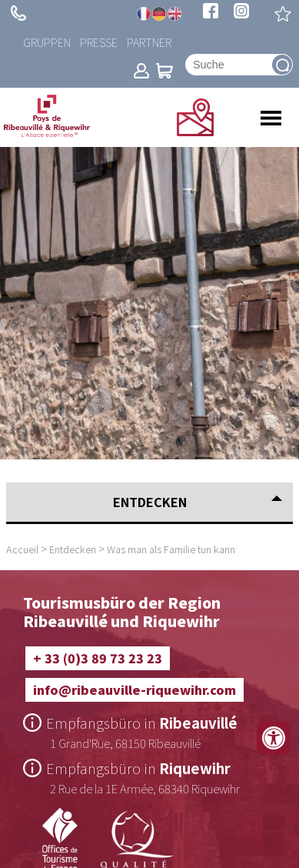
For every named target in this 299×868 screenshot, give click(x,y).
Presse (99, 42)
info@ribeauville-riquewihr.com (135, 689)
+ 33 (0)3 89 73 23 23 (18, 13)
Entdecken (73, 549)
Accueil (22, 549)
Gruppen (47, 42)
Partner (149, 42)
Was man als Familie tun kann (171, 549)
